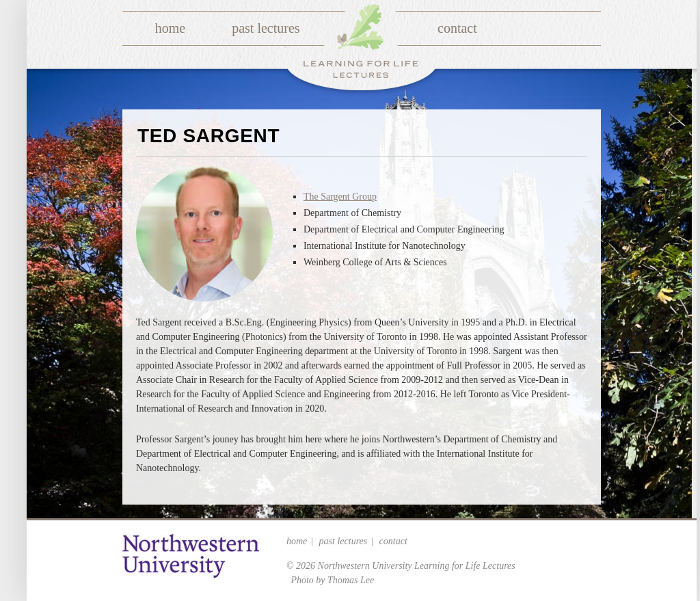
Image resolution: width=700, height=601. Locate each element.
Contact (457, 28)
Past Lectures (266, 28)
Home (170, 28)
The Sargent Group (340, 197)
